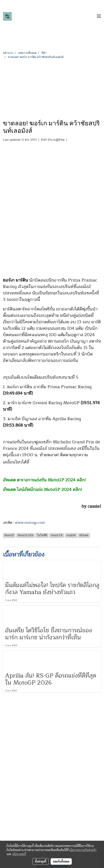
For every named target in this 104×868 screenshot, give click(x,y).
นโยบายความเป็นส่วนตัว (83, 850)
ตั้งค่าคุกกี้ (41, 861)
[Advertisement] (52, 88)
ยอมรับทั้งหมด (61, 861)
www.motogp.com (30, 523)
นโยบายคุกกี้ (19, 854)
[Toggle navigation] (99, 16)
